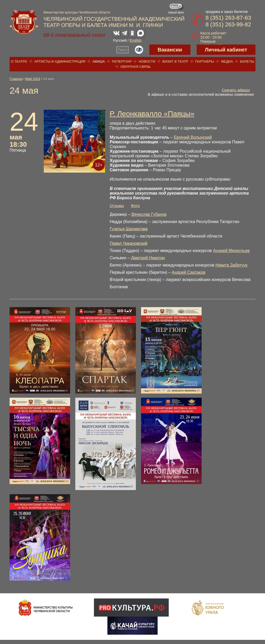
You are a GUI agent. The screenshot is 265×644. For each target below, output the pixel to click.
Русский (120, 40)
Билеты (247, 61)
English (136, 40)
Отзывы (117, 206)
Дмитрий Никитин (148, 258)
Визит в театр (175, 61)
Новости (147, 61)
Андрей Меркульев (231, 251)
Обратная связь (136, 67)
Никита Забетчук (231, 265)
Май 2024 (33, 79)
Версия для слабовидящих (139, 50)
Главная (16, 79)
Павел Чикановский (129, 243)
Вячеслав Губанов (149, 214)
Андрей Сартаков (189, 272)
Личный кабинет (226, 50)
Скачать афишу (236, 90)
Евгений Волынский (193, 137)
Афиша (99, 61)
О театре (19, 61)
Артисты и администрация (60, 61)
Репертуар (122, 61)
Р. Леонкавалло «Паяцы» (152, 114)
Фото (135, 206)
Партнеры (204, 61)
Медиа (227, 61)
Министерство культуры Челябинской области (77, 12)
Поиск (123, 50)
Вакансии (170, 50)
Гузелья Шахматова (129, 229)
